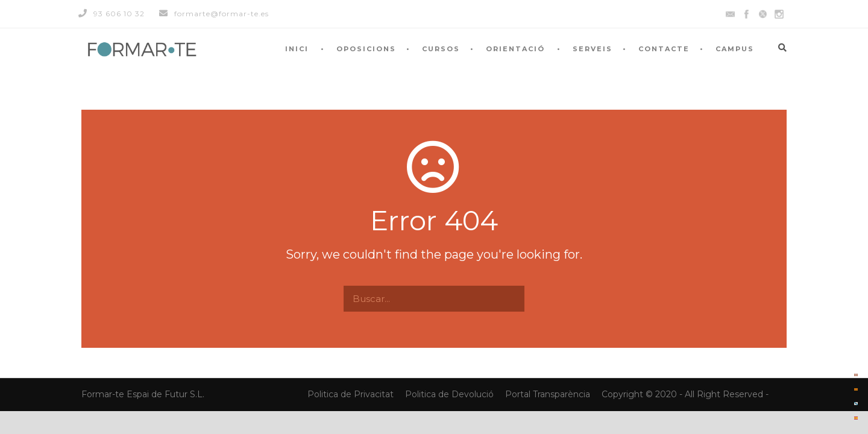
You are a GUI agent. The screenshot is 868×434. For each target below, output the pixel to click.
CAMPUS (735, 49)
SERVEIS (593, 49)
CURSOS (441, 49)
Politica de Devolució (449, 394)
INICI (297, 49)
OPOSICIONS (366, 49)
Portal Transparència (549, 394)
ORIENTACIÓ (515, 49)
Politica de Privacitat (352, 394)
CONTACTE (664, 49)
